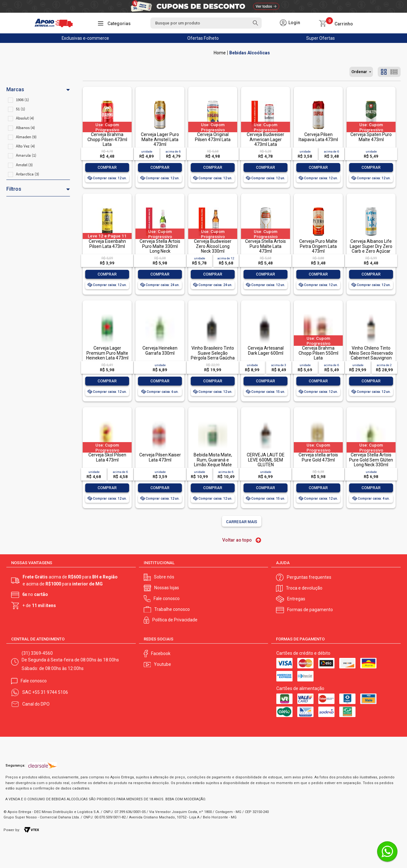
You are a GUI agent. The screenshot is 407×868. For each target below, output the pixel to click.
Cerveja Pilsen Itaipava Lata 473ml (318, 137)
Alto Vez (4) (25, 146)
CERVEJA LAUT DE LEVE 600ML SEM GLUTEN (266, 460)
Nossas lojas (167, 587)
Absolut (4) (25, 118)
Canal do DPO (36, 703)
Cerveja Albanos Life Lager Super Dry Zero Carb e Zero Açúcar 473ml (371, 249)
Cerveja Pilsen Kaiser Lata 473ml (160, 457)
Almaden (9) (26, 137)
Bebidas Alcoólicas (250, 53)
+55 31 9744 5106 (50, 692)
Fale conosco (167, 598)
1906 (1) (22, 100)
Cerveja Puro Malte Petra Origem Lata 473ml (318, 246)
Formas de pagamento (310, 609)
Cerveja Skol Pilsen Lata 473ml (107, 457)
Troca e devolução (304, 588)
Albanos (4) (25, 128)
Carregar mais (242, 522)
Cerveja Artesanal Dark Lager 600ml (266, 350)
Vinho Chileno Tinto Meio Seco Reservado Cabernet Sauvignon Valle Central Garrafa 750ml (371, 358)
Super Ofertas (321, 38)
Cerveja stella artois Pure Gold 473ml (318, 457)
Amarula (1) (26, 155)
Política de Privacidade (175, 619)
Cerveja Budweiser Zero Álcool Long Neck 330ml (213, 246)
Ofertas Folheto (203, 38)
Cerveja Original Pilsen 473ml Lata (213, 137)
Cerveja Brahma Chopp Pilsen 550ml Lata (318, 353)
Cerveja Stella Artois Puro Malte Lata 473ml (266, 246)
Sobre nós (164, 577)
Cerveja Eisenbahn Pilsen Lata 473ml (107, 244)
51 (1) (21, 109)
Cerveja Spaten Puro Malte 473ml (371, 137)
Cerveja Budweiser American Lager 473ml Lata (266, 139)
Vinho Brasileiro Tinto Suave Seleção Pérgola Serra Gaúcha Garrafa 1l (213, 355)
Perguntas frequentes (309, 577)
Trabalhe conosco (172, 609)
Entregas (296, 598)
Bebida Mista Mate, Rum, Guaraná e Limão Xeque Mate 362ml (213, 462)
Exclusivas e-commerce (86, 38)
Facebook (161, 653)
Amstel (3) (24, 165)
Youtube (162, 664)
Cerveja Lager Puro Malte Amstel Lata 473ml (160, 139)
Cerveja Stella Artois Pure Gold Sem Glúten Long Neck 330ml (371, 460)
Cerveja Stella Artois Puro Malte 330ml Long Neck (160, 246)
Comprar (107, 167)
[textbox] (206, 23)
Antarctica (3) (28, 174)
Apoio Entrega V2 (220, 53)
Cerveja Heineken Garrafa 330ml (160, 350)
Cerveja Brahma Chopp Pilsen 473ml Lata (107, 139)
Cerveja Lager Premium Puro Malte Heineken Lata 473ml (107, 353)
